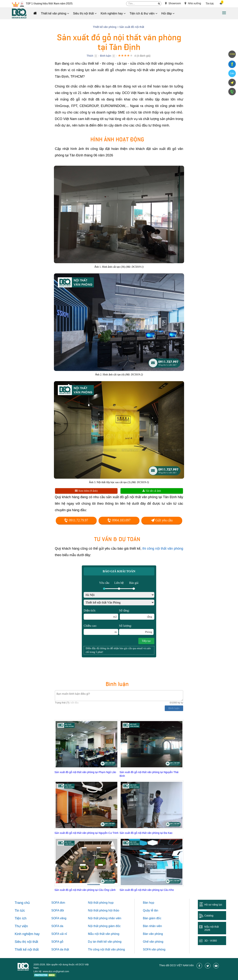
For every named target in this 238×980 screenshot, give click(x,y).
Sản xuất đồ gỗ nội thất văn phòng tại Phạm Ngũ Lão (85, 772)
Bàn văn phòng (153, 934)
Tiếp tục (146, 641)
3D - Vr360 (211, 941)
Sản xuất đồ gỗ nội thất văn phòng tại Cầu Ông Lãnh (85, 890)
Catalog (209, 916)
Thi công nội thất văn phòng (106, 949)
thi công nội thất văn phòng (163, 549)
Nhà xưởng (193, 3)
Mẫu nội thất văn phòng (104, 934)
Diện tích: (101, 614)
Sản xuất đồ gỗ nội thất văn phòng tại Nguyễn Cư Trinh (86, 833)
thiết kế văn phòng (109, 942)
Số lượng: (136, 629)
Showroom (173, 3)
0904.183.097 (119, 520)
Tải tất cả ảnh (152, 491)
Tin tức (210, 4)
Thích (90, 56)
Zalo (232, 73)
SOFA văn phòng (154, 949)
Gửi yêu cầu (162, 520)
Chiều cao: (101, 629)
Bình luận (106, 56)
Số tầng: (137, 614)
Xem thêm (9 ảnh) (86, 491)
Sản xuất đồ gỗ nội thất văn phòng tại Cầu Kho (147, 890)
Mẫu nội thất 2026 (212, 928)
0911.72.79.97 (76, 520)
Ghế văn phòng (153, 942)
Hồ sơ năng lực (213, 905)
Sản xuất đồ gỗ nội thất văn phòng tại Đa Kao (146, 833)
